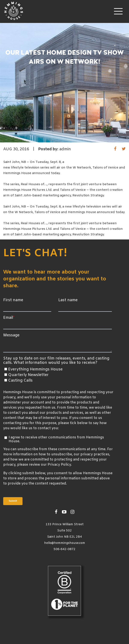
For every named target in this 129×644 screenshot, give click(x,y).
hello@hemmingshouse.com (65, 543)
